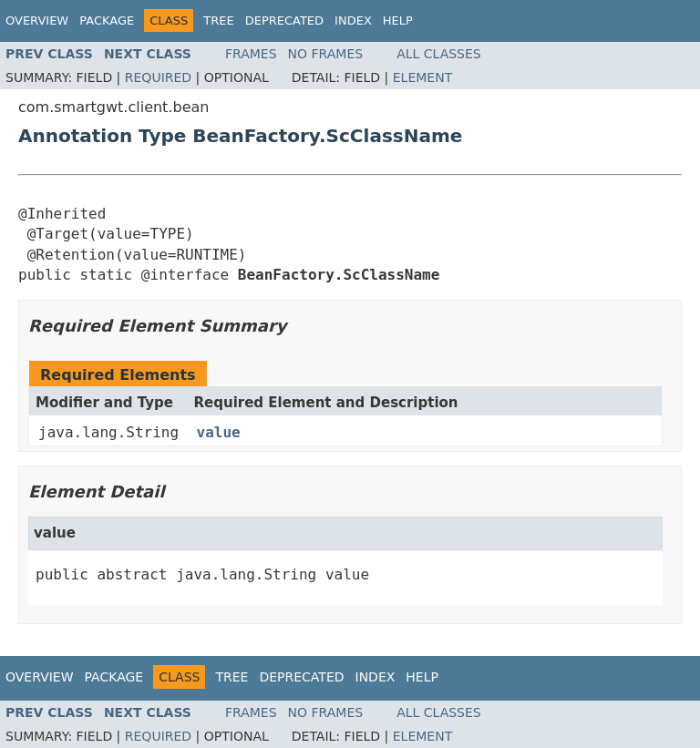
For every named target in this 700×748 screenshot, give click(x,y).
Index (353, 20)
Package (107, 20)
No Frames (326, 54)
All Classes (439, 54)
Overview (37, 20)
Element (422, 77)
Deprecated (284, 20)
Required (158, 77)
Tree (218, 20)
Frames (251, 54)
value (219, 432)
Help (398, 20)
